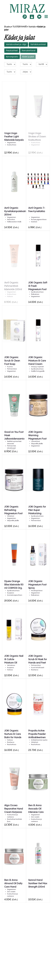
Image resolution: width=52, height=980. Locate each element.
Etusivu (8, 27)
